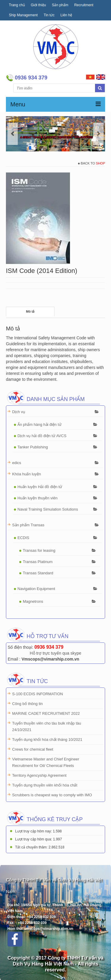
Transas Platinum (38, 562)
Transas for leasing (39, 550)
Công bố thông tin (27, 704)
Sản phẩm (60, 5)
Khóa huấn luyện (26, 474)
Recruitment (84, 5)
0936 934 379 (49, 647)
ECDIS (23, 538)
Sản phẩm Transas (28, 525)
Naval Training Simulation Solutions (48, 509)
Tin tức (49, 15)
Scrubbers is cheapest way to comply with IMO (52, 795)
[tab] (30, 312)
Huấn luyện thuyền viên (37, 498)
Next (98, 134)
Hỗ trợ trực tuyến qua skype (55, 653)
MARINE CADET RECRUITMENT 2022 (46, 713)
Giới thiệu (38, 5)
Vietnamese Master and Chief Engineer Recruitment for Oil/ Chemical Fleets (46, 762)
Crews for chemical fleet (33, 749)
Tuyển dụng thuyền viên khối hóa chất (45, 785)
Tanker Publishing (33, 447)
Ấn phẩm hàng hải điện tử (40, 425)
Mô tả (30, 311)
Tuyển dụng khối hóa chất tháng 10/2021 (47, 740)
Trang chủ (17, 5)
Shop (100, 163)
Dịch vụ (19, 412)
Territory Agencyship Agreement (39, 775)
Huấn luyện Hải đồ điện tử (40, 487)
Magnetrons (33, 601)
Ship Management (23, 15)
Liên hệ (66, 15)
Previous (13, 134)
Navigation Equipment (36, 589)
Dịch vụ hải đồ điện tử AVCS (42, 436)
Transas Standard (38, 573)
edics (17, 463)
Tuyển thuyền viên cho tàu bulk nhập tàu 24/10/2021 (47, 726)
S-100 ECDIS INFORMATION (38, 694)
